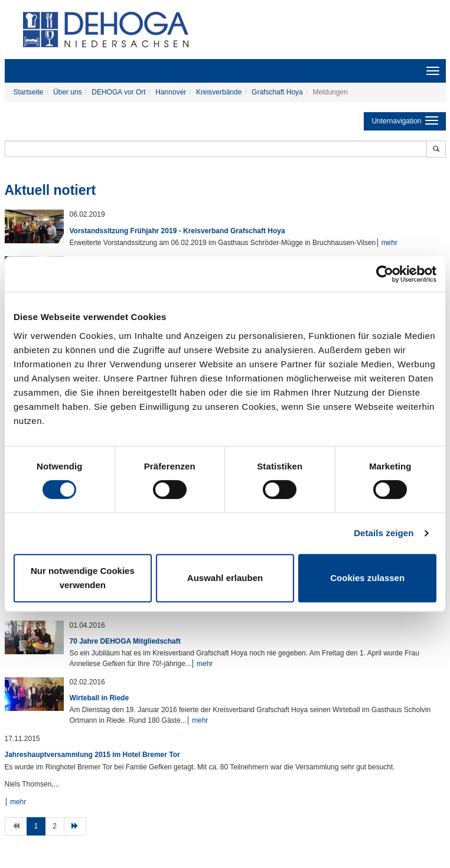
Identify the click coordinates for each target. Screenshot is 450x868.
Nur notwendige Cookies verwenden (83, 578)
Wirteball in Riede (100, 698)
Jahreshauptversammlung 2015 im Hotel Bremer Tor (92, 755)
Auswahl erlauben (225, 578)
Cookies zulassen (367, 578)
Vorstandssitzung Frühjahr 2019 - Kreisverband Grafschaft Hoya (177, 231)
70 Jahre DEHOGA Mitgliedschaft (125, 641)
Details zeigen (384, 533)
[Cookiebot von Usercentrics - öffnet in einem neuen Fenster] (385, 274)
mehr (389, 243)
